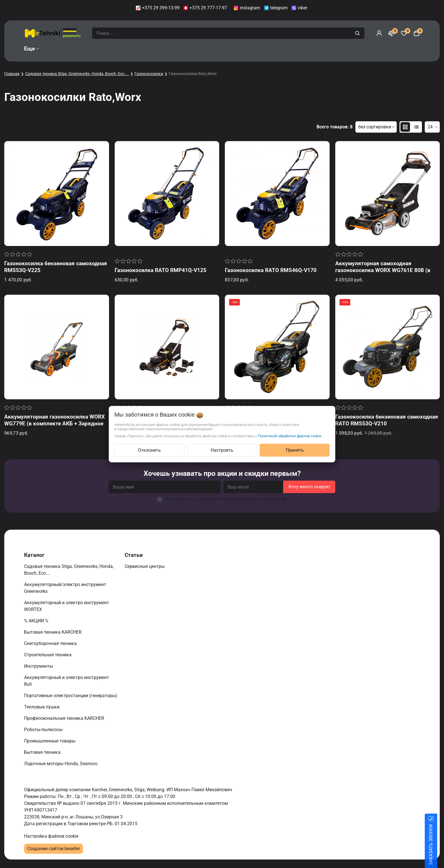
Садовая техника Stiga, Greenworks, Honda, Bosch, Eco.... (77, 74)
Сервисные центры (145, 566)
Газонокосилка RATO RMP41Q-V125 (161, 270)
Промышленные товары (50, 741)
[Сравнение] (392, 33)
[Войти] (379, 33)
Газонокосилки (149, 74)
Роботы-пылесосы (44, 730)
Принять (295, 450)
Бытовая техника (43, 752)
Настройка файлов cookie (51, 836)
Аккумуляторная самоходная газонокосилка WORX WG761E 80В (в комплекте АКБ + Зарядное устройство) (387, 270)
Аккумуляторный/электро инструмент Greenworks (65, 588)
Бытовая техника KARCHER (53, 632)
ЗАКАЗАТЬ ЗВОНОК (438, 844)
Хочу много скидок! (309, 487)
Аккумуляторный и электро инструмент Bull (67, 681)
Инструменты (39, 666)
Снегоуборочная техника (51, 643)
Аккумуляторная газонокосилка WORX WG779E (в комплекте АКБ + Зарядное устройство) (55, 424)
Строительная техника (49, 655)
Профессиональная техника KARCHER (65, 718)
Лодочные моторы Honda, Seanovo (61, 764)
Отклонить (149, 450)
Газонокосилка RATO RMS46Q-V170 (271, 270)
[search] (358, 33)
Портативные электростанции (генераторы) (71, 696)
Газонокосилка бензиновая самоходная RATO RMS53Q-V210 (387, 420)
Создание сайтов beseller (54, 849)
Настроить (222, 450)
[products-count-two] (405, 127)
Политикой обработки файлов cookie (290, 436)
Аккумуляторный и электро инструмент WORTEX (67, 606)
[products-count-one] (416, 127)
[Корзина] (417, 33)
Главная (12, 74)
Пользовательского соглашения (252, 499)
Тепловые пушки (42, 707)
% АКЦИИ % (37, 621)
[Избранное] (404, 33)
